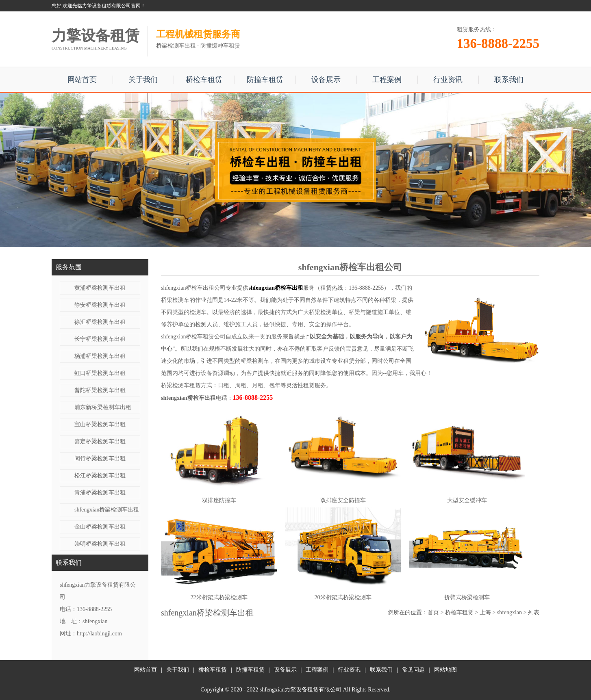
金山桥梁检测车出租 (100, 527)
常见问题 (413, 670)
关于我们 (143, 80)
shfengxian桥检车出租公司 (193, 288)
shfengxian (510, 612)
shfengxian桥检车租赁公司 (193, 337)
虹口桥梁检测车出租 (100, 373)
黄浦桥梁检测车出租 (100, 288)
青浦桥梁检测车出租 (100, 493)
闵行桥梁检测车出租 (100, 458)
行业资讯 (448, 80)
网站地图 (445, 670)
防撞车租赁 (265, 80)
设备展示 (326, 80)
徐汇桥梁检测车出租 (100, 322)
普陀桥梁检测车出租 (100, 390)
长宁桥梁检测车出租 (100, 339)
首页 (433, 612)
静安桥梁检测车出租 (100, 305)
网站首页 (82, 80)
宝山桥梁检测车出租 (100, 424)
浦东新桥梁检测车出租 (103, 407)
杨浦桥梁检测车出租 (100, 356)
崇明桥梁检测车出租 (100, 544)
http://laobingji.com (99, 634)
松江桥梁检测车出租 (100, 476)
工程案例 (387, 80)
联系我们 (509, 80)
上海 (485, 612)
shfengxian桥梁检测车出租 (107, 510)
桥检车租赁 (204, 80)
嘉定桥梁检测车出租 (100, 441)
